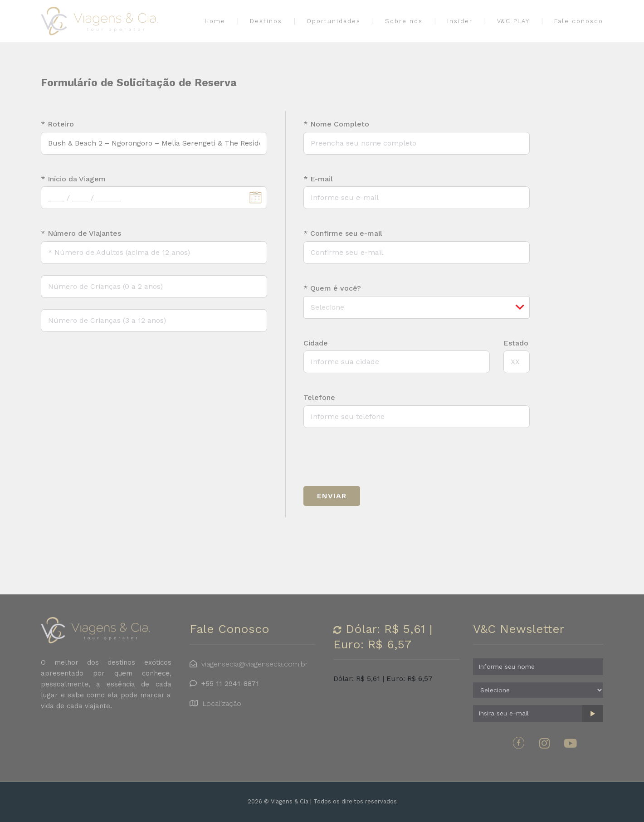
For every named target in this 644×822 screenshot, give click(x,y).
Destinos (266, 22)
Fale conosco (579, 22)
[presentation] (372, 457)
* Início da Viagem (73, 179)
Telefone (319, 398)
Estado (516, 343)
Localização (222, 703)
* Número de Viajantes (81, 233)
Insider (460, 22)
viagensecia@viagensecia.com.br (255, 664)
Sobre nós (404, 22)
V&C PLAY (513, 22)
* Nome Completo (336, 124)
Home (215, 22)
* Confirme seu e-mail (343, 233)
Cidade (316, 343)
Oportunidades (334, 22)
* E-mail (318, 179)
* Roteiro (57, 124)
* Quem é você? (332, 288)
